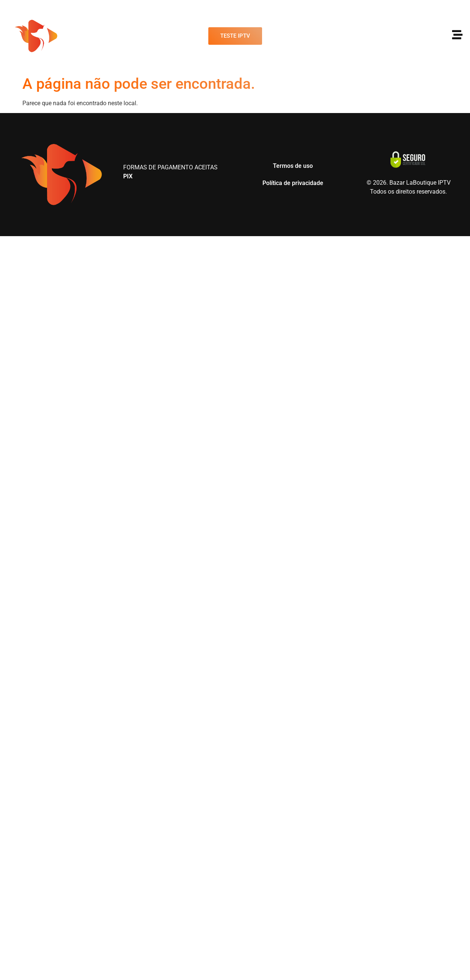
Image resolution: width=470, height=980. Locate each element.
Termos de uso (293, 166)
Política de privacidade (293, 183)
